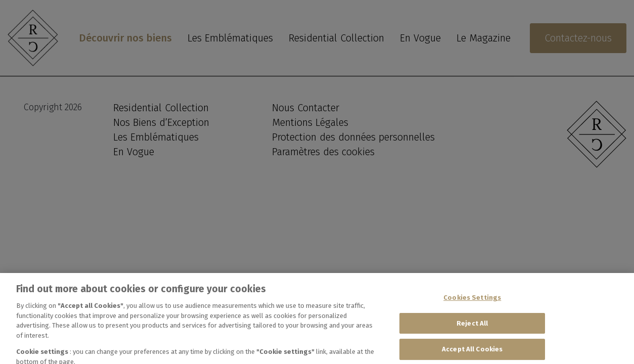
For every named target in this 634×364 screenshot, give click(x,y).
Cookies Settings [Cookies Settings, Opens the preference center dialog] (472, 303)
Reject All (472, 328)
